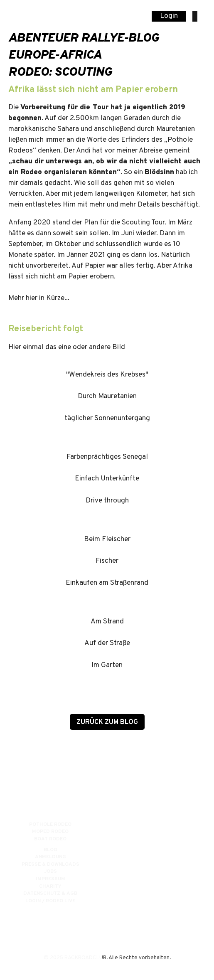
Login (169, 16)
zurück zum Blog (107, 722)
